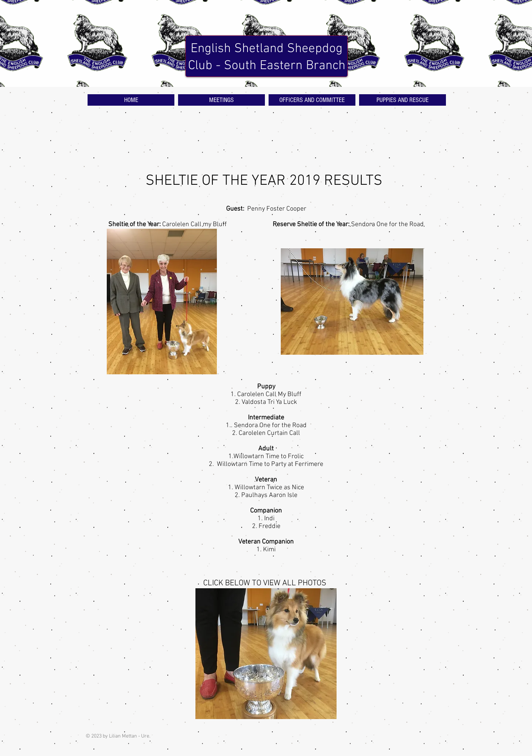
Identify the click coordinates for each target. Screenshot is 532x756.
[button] (266, 654)
